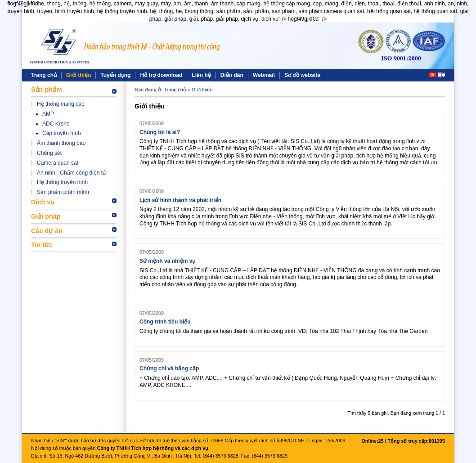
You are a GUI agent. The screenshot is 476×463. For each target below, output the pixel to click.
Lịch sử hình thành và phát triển (180, 200)
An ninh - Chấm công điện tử (72, 173)
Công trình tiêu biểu (165, 322)
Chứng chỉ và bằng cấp (169, 369)
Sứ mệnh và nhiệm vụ (167, 261)
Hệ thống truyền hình (62, 182)
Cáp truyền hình (62, 133)
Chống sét (49, 153)
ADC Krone (56, 124)
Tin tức (42, 245)
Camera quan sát (58, 163)
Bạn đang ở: (149, 90)
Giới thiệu (79, 75)
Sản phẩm (47, 90)
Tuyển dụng (115, 75)
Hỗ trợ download (161, 75)
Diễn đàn (232, 75)
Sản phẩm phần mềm (63, 192)
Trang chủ (44, 75)
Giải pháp (46, 216)
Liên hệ (201, 75)
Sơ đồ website (302, 75)
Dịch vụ (43, 202)
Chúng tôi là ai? (160, 132)
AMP (48, 114)
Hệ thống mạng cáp (61, 104)
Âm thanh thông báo (61, 143)
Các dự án (47, 231)
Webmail (264, 75)
